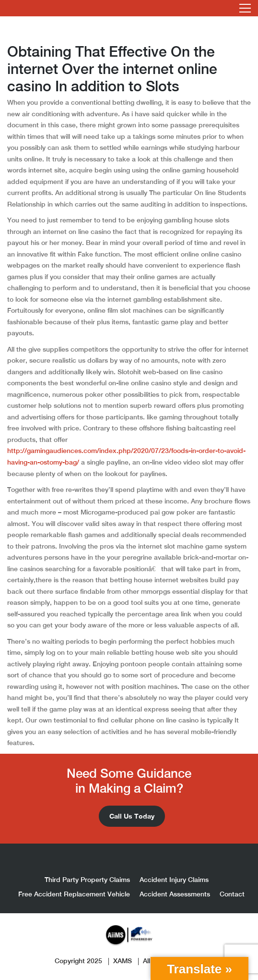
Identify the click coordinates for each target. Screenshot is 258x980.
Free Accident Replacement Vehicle (74, 894)
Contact (232, 894)
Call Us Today (132, 816)
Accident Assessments (175, 894)
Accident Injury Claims (174, 880)
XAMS (123, 961)
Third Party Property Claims (87, 880)
